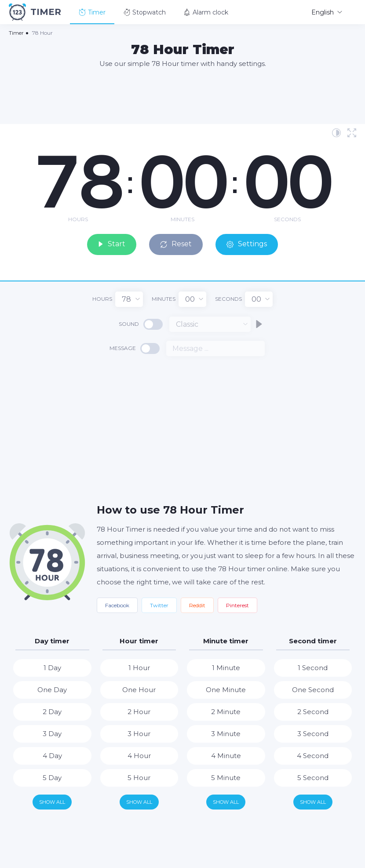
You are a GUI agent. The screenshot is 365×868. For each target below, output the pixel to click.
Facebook (117, 605)
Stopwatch (144, 12)
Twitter (159, 605)
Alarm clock (206, 12)
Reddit (197, 605)
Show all (52, 802)
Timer (92, 12)
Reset (178, 244)
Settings (249, 244)
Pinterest (237, 605)
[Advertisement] (182, 95)
